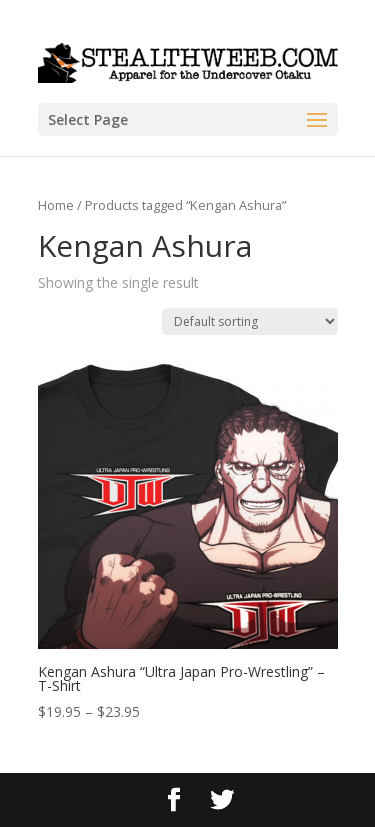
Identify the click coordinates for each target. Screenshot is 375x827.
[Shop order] (250, 321)
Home (56, 205)
